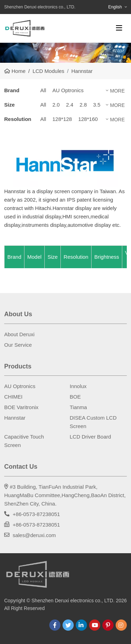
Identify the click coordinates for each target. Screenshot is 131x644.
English (115, 7)
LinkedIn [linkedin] (81, 625)
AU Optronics (68, 90)
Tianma (78, 407)
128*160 (88, 119)
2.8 (83, 105)
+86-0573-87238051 (36, 514)
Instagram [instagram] (121, 625)
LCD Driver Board (90, 437)
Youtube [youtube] (95, 625)
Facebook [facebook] (55, 625)
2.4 (70, 105)
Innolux (78, 386)
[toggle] (119, 28)
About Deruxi (19, 334)
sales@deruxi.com (34, 535)
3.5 (97, 105)
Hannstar (15, 418)
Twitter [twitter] (68, 625)
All (43, 90)
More (117, 91)
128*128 (62, 119)
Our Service (18, 345)
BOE (75, 397)
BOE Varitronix (21, 407)
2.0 (56, 105)
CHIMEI (13, 397)
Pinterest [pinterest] (108, 625)
